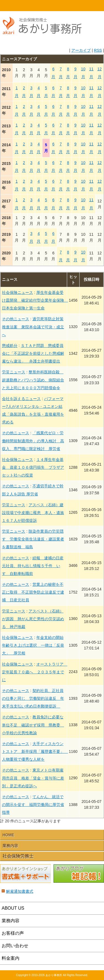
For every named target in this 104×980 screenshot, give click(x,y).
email (65, 6)
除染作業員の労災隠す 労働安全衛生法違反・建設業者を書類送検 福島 (33, 539)
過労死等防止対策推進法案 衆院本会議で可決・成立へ (33, 327)
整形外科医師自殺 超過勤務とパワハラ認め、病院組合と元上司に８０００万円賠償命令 (33, 380)
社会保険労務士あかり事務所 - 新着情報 (44, 28)
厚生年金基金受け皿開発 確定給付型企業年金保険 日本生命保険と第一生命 (35, 300)
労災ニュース (14, 372)
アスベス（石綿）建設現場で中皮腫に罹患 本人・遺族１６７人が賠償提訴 (33, 513)
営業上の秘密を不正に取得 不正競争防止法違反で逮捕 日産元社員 (33, 592)
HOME (13, 6)
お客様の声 (13, 933)
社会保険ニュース (17, 292)
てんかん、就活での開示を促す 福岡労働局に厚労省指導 (33, 805)
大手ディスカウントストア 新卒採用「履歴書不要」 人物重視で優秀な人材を (35, 751)
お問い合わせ (15, 946)
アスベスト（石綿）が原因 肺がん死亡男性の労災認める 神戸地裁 (33, 619)
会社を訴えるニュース (21, 399)
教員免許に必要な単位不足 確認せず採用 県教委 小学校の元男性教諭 (33, 725)
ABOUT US (13, 908)
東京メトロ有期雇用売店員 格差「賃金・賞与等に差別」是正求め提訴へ (33, 778)
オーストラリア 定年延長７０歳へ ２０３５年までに (35, 672)
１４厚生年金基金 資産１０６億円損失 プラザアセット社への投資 (33, 467)
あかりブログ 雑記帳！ (79, 874)
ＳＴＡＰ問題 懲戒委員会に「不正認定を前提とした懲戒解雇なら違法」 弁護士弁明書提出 (33, 353)
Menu (91, 6)
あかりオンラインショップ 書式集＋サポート (25, 874)
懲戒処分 (10, 346)
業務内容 (10, 846)
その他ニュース (16, 319)
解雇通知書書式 (20, 891)
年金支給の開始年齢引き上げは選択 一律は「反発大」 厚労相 (33, 645)
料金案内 (11, 958)
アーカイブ (81, 50)
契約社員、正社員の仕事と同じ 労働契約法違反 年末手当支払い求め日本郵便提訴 (33, 698)
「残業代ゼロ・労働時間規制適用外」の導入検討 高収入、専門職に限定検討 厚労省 (33, 441)
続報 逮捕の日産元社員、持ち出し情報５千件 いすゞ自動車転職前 (33, 566)
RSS (98, 50)
